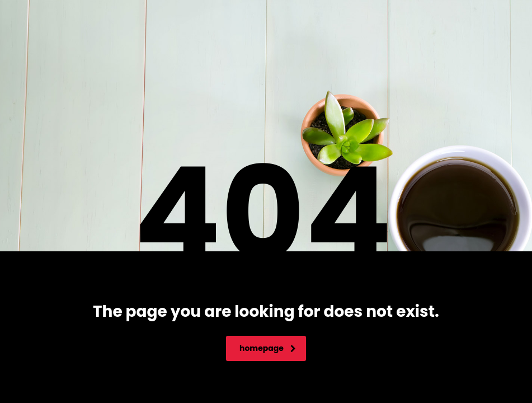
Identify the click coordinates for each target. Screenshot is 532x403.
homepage (268, 348)
